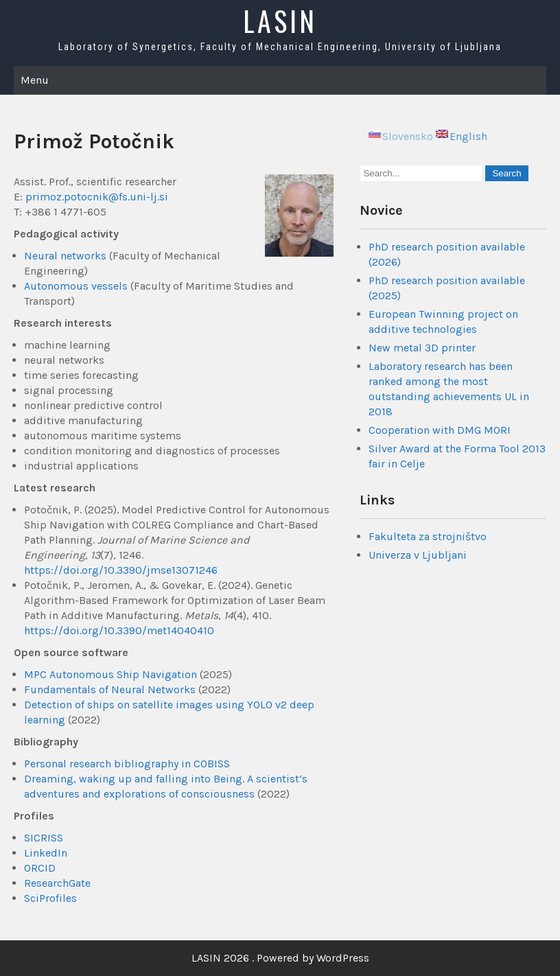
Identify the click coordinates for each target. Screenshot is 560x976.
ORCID (40, 868)
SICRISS (44, 838)
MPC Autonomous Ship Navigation (110, 674)
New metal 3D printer (422, 348)
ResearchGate (57, 883)
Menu (35, 80)
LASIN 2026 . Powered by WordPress (280, 958)
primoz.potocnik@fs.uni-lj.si (97, 197)
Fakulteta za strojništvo (428, 536)
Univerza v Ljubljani (418, 555)
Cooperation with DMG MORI (440, 430)
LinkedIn (46, 853)
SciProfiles (50, 898)
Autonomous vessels (76, 286)
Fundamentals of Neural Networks (110, 689)
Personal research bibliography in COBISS (127, 764)
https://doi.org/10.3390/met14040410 (119, 630)
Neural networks (65, 256)
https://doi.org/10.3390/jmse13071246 (121, 570)
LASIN (280, 21)
